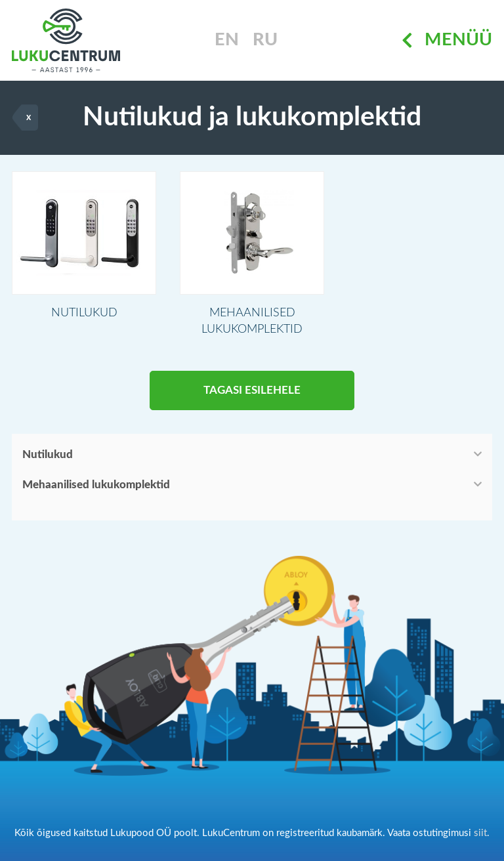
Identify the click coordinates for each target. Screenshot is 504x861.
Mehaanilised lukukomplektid (96, 485)
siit (480, 833)
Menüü (447, 40)
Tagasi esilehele (252, 390)
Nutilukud (48, 454)
